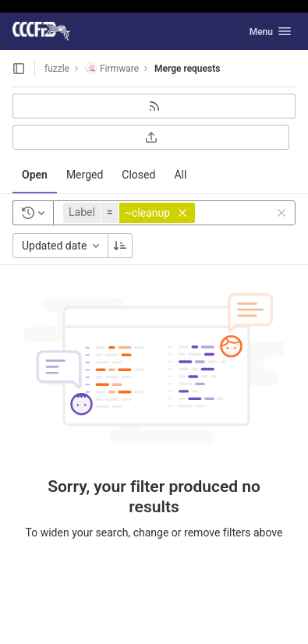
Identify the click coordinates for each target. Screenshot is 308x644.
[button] (131, 213)
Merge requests (187, 69)
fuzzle (57, 69)
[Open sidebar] (19, 69)
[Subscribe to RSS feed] (154, 106)
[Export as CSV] (151, 137)
